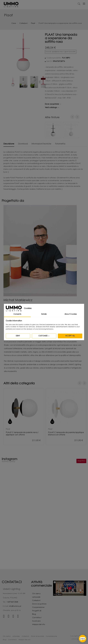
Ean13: (49, 61)
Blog (34, 614)
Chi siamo (36, 594)
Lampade (36, 597)
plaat (8, 429)
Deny (18, 336)
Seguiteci (81, 461)
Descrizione (9, 144)
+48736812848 (12, 602)
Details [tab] (44, 314)
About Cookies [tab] (71, 314)
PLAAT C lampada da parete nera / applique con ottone (22, 434)
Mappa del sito (39, 625)
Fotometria (60, 144)
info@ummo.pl (15, 606)
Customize (44, 336)
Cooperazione (38, 607)
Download (23, 144)
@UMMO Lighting (8, 462)
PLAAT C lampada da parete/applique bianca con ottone (66, 434)
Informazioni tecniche (41, 144)
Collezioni (36, 601)
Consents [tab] (17, 314)
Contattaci (37, 618)
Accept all (70, 336)
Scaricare (36, 621)
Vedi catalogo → (52, 108)
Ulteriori (40, 82)
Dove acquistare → (53, 104)
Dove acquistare (39, 604)
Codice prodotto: (54, 58)
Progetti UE (37, 611)
